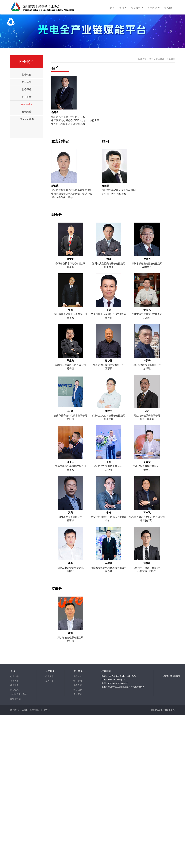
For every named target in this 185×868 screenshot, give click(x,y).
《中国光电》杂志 (19, 694)
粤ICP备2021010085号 (163, 710)
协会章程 (27, 89)
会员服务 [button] (136, 8)
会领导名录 (27, 104)
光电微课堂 (15, 699)
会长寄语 (27, 112)
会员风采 (14, 681)
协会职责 (27, 97)
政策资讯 (14, 685)
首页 (113, 8)
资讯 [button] (122, 8)
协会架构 (27, 82)
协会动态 (14, 690)
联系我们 (169, 8)
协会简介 (27, 75)
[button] (14, 31)
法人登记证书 (27, 119)
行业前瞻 (14, 676)
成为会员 (50, 681)
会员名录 (50, 676)
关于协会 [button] (153, 8)
